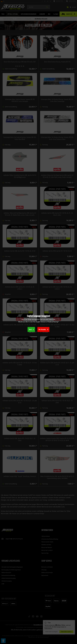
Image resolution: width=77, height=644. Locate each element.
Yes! (31, 329)
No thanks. (43, 329)
